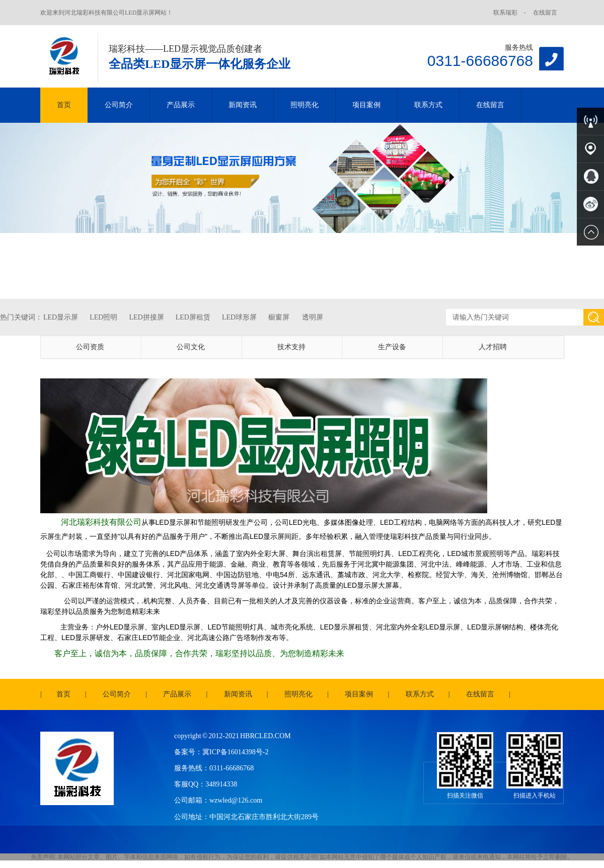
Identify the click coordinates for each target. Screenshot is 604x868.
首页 (64, 105)
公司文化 (191, 347)
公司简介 (119, 105)
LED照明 (103, 317)
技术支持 (291, 347)
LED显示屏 (61, 317)
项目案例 (366, 105)
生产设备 (392, 347)
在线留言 (545, 13)
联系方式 (428, 105)
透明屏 (313, 317)
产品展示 (181, 105)
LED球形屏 (239, 317)
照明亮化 (305, 105)
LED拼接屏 (146, 317)
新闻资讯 (243, 105)
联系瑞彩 (505, 13)
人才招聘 (493, 347)
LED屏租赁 (193, 317)
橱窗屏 (279, 317)
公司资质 (90, 347)
